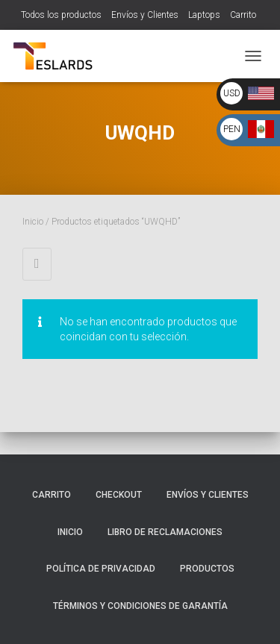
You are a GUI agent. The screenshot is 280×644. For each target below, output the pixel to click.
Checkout (119, 495)
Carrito (243, 15)
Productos (207, 569)
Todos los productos (61, 15)
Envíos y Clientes (145, 15)
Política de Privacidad (101, 569)
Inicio (33, 222)
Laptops (204, 15)
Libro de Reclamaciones (165, 532)
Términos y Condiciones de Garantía (140, 606)
